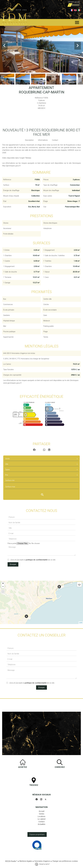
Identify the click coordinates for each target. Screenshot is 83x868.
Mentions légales (26, 861)
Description (29, 140)
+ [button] (3, 584)
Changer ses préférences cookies (65, 861)
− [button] (3, 587)
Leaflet (81, 623)
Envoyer (13, 564)
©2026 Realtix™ (11, 861)
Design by (44, 864)
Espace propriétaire (37, 834)
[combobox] (41, 459)
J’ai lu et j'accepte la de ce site (33, 560)
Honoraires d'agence (42, 861)
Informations (43, 140)
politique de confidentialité (37, 560)
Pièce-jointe (12, 543)
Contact (55, 140)
